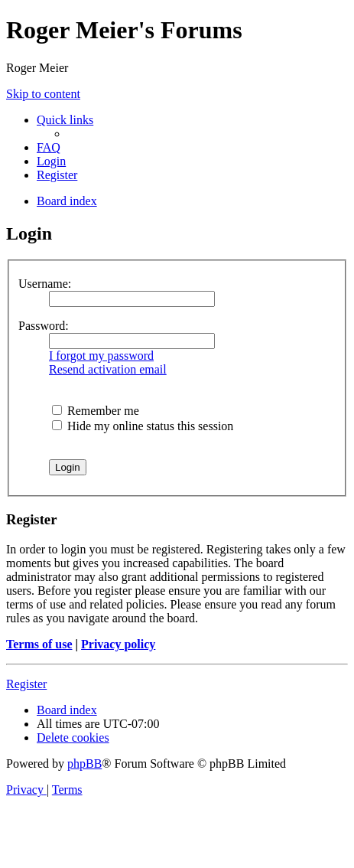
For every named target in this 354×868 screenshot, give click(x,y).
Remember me (96, 411)
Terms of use (39, 644)
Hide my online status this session (143, 426)
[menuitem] (49, 147)
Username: (45, 284)
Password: (44, 326)
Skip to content (43, 94)
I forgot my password (101, 356)
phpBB (84, 764)
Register (26, 684)
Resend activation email (108, 369)
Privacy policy (118, 644)
